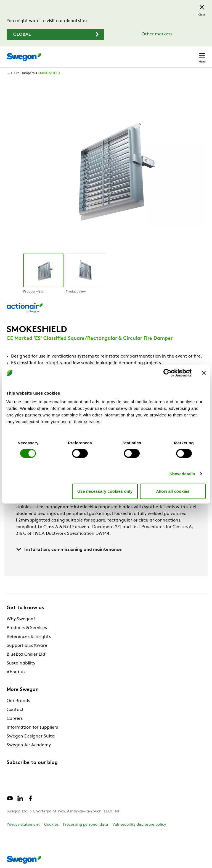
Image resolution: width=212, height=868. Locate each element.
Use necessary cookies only (105, 491)
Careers (15, 719)
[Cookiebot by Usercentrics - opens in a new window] (167, 373)
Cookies (51, 825)
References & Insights (29, 637)
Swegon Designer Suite (31, 736)
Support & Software (27, 646)
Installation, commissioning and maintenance (69, 549)
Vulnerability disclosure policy (139, 825)
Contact (15, 710)
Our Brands (18, 701)
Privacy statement (23, 825)
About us (16, 672)
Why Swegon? (21, 619)
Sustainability (21, 663)
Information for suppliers (32, 728)
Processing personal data (85, 825)
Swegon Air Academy (29, 745)
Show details (182, 474)
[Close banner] (204, 373)
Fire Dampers (24, 73)
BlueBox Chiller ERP (27, 655)
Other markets (157, 34)
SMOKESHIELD (49, 73)
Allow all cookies (173, 491)
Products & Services (27, 628)
